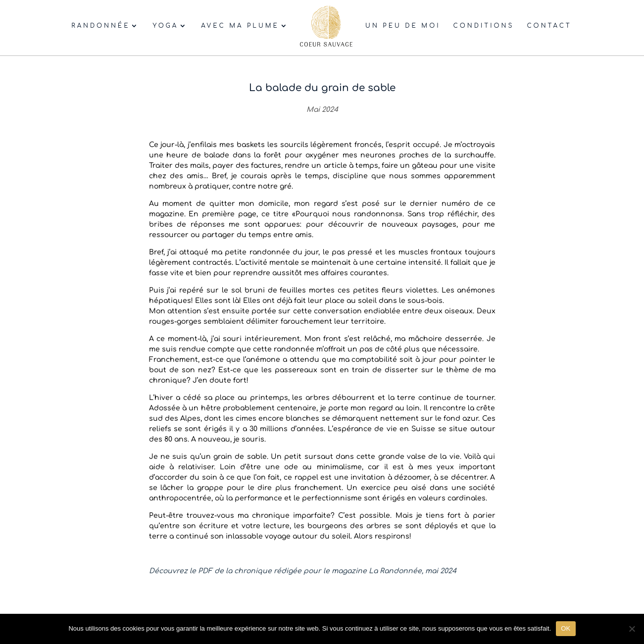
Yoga (165, 26)
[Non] (632, 629)
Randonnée (100, 26)
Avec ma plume (240, 26)
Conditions (484, 26)
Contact (549, 26)
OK (566, 628)
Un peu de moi (403, 26)
